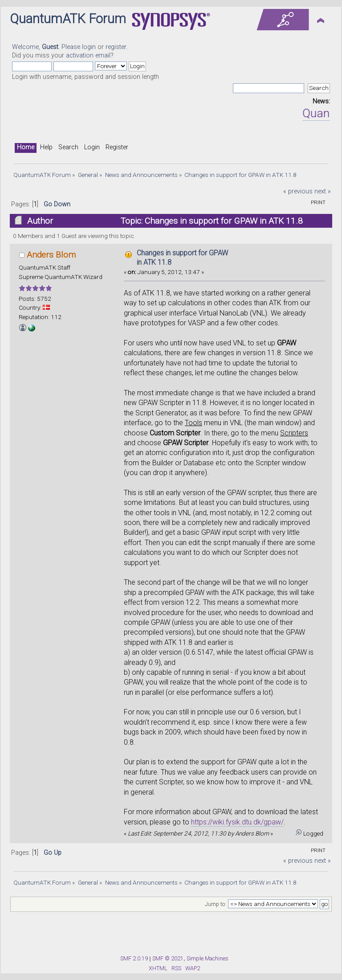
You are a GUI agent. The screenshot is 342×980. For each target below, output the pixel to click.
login (89, 47)
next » (323, 191)
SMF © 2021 (168, 958)
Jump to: (216, 904)
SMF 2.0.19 (134, 958)
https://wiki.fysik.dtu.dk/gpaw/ (237, 822)
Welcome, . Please (47, 47)
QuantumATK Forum (68, 19)
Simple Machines (208, 958)
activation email (88, 55)
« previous (298, 191)
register (116, 47)
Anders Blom (51, 255)
